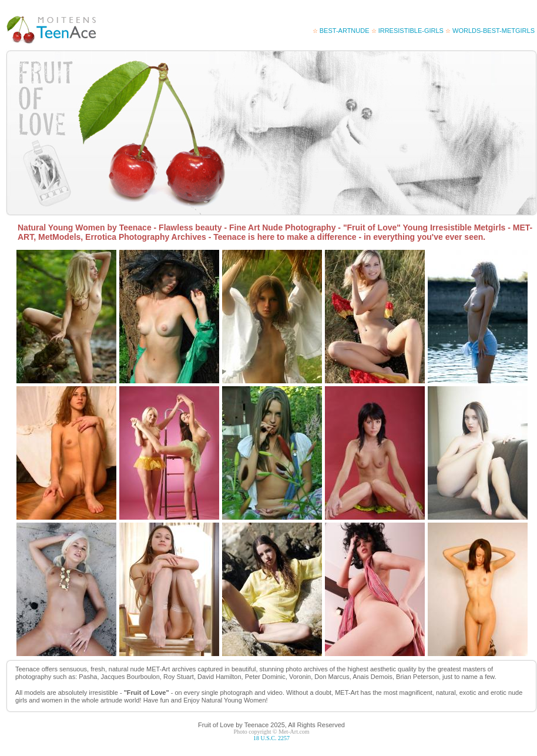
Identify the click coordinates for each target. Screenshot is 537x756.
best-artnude (341, 31)
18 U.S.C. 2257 (271, 738)
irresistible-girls (407, 31)
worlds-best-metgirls (490, 31)
